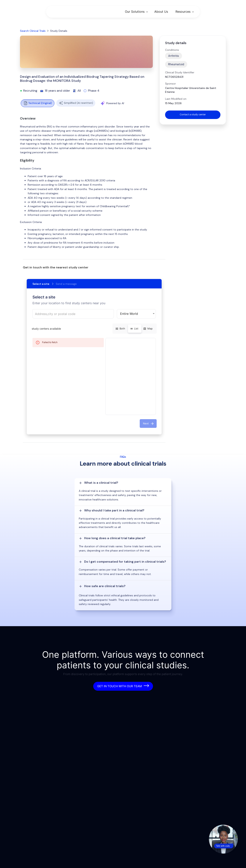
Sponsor (170, 84)
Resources (183, 12)
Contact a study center (193, 115)
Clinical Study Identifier (180, 72)
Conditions (172, 50)
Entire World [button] (129, 314)
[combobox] (73, 314)
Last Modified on (176, 99)
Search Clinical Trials (33, 31)
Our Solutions (135, 12)
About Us (161, 12)
